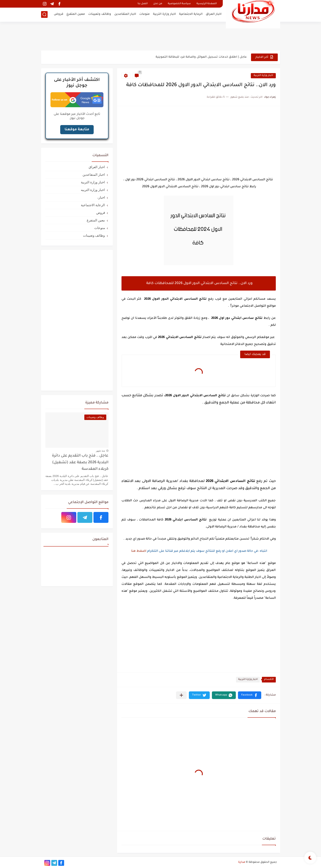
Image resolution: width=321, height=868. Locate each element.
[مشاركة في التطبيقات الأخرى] (181, 695)
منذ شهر (100, 451)
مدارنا (242, 862)
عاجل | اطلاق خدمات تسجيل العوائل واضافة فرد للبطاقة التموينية (201, 57)
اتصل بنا (143, 4)
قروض (59, 14)
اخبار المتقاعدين (125, 14)
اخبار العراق (214, 14)
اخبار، (101, 197)
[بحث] (44, 14)
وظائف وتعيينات (100, 14)
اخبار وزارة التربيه (93, 190)
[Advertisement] (161, 36)
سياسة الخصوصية (179, 4)
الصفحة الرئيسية (207, 4)
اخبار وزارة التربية (164, 14)
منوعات (145, 14)
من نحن (158, 4)
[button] (250, 695)
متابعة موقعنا (77, 130)
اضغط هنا (138, 551)
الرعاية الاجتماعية (191, 14)
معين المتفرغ (76, 14)
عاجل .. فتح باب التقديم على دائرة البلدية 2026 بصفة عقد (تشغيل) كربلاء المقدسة (80, 463)
